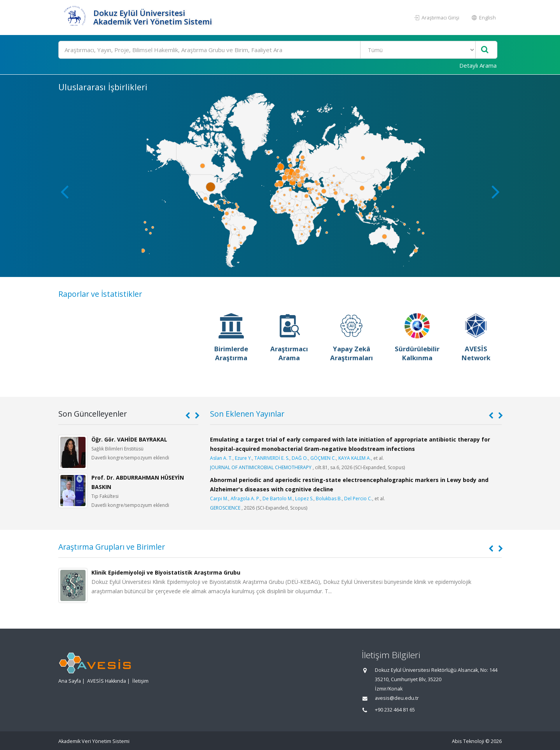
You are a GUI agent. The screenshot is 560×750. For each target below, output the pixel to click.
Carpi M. (219, 499)
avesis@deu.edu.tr (397, 698)
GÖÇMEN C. (323, 458)
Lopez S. (304, 499)
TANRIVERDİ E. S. (272, 458)
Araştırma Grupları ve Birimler (112, 547)
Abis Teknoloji (468, 741)
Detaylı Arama (478, 65)
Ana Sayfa (70, 681)
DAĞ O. (300, 458)
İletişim (140, 681)
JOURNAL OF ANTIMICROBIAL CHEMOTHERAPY (261, 467)
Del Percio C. (358, 499)
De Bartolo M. (278, 499)
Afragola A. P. (245, 499)
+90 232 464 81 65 (395, 710)
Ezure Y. (243, 458)
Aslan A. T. (221, 458)
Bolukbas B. (329, 499)
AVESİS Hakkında (107, 681)
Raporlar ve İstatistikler (100, 294)
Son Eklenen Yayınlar (247, 414)
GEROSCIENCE (225, 508)
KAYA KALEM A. (355, 458)
